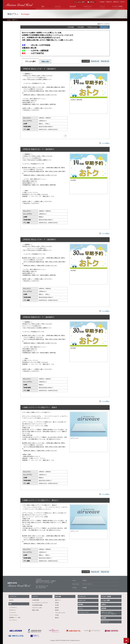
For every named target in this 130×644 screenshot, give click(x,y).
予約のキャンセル (93, 27)
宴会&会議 (73, 7)
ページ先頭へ (105, 143)
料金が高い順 (105, 61)
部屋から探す (45, 62)
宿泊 (43, 7)
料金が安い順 (95, 61)
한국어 (123, 2)
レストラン (58, 7)
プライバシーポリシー (83, 584)
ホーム (9, 20)
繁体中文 (116, 2)
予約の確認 (71, 27)
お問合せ (91, 2)
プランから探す (30, 61)
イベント (102, 7)
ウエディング (88, 7)
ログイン (105, 27)
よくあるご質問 (79, 2)
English (102, 2)
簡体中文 (109, 2)
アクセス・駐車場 (117, 7)
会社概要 (79, 588)
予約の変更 (81, 27)
